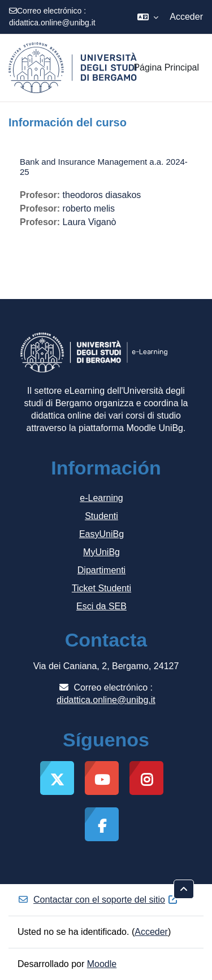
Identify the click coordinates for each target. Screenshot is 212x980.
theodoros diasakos (102, 195)
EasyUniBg (101, 534)
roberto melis (89, 208)
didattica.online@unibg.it (52, 23)
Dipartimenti (101, 570)
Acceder (186, 17)
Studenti (101, 516)
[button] (148, 17)
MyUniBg (101, 552)
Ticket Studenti (101, 588)
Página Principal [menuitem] (166, 67)
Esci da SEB (101, 606)
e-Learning (101, 498)
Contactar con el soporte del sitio (98, 900)
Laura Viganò (90, 222)
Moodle (102, 964)
